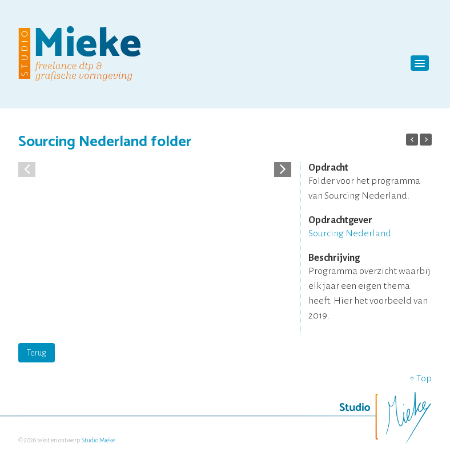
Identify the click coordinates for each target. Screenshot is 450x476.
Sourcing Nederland (350, 233)
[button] (283, 168)
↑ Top (421, 378)
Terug (37, 353)
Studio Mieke (98, 440)
